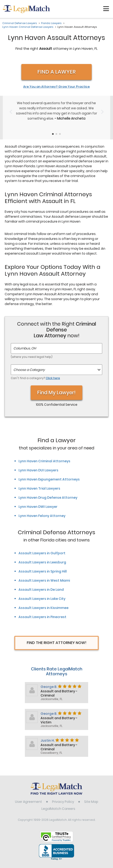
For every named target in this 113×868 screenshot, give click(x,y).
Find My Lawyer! (56, 387)
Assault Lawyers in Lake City (42, 594)
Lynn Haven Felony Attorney (42, 511)
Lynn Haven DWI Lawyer (38, 502)
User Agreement (28, 797)
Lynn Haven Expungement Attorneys (49, 474)
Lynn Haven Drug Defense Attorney (48, 492)
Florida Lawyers (51, 23)
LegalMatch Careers (58, 804)
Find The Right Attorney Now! (57, 638)
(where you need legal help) (32, 352)
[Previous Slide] (11, 109)
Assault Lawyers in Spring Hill (43, 566)
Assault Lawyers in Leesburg (42, 557)
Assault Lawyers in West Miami (44, 575)
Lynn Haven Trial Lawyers (39, 483)
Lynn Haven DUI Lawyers (38, 465)
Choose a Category (29, 365)
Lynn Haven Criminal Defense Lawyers (28, 27)
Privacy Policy (63, 797)
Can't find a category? (35, 373)
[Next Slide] (102, 109)
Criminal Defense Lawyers (20, 23)
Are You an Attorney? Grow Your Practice (56, 87)
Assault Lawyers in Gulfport (42, 548)
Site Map (91, 797)
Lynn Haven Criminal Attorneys (44, 456)
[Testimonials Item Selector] (53, 129)
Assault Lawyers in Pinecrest (42, 612)
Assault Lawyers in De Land (41, 584)
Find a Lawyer (56, 72)
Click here (53, 373)
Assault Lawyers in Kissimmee (43, 603)
